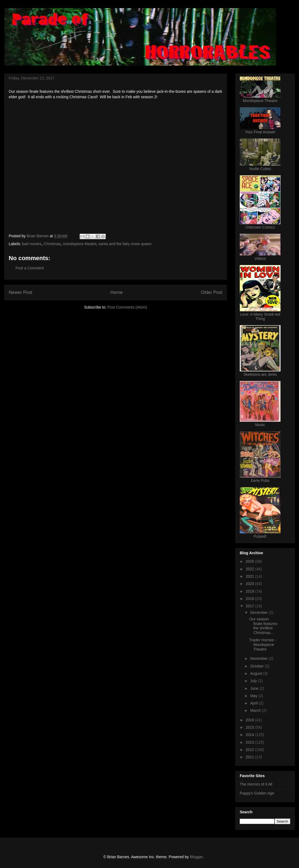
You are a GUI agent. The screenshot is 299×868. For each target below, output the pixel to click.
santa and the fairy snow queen (125, 244)
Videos (260, 258)
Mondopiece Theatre (260, 101)
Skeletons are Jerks (260, 374)
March (256, 710)
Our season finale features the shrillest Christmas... (263, 626)
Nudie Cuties (260, 169)
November (259, 658)
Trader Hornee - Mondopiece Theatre (263, 645)
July (254, 681)
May (254, 696)
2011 (250, 757)
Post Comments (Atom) (127, 307)
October (257, 666)
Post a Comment (30, 268)
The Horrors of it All (256, 784)
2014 (250, 735)
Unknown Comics (260, 227)
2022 (250, 569)
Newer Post (21, 292)
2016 (250, 720)
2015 (250, 727)
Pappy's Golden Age (257, 793)
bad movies (32, 244)
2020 (250, 584)
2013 (250, 742)
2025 (250, 561)
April (254, 703)
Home (116, 292)
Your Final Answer (260, 132)
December (259, 612)
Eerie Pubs (260, 481)
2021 (250, 576)
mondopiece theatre (80, 244)
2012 (250, 750)
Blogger (196, 857)
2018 (250, 599)
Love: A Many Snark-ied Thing (260, 316)
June (255, 688)
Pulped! (260, 536)
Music (260, 425)
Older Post (212, 292)
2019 (250, 591)
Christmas (52, 244)
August (256, 673)
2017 (250, 606)
